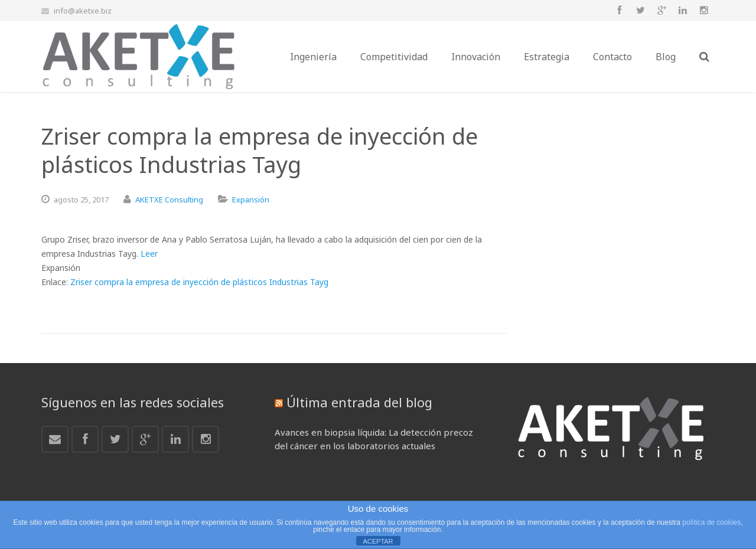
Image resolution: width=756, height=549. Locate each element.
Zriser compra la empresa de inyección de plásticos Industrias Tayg (199, 282)
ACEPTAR (378, 541)
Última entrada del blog (359, 402)
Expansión (251, 200)
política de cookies (711, 522)
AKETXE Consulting (169, 200)
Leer (149, 254)
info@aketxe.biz (83, 11)
